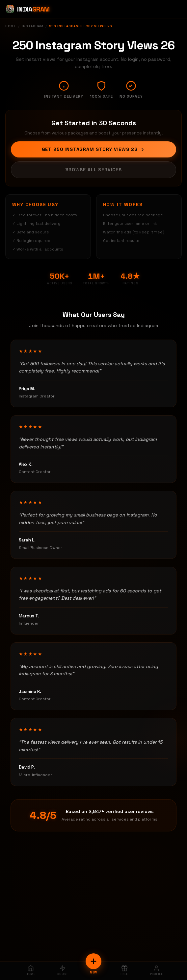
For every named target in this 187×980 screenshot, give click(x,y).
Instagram (33, 26)
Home (11, 26)
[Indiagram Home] (27, 9)
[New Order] (93, 961)
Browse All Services (93, 170)
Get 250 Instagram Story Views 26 (94, 149)
